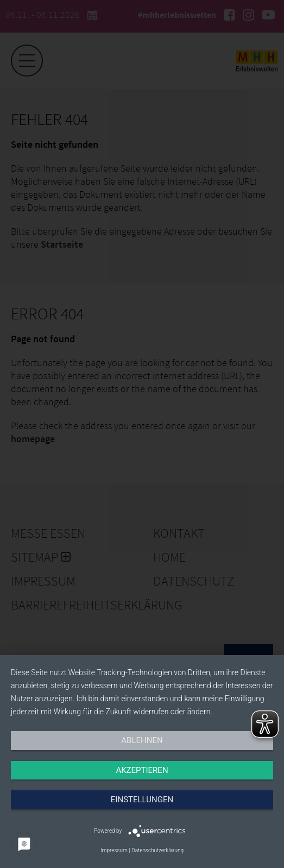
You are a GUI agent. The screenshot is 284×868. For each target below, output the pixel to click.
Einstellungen (142, 800)
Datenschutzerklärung (157, 850)
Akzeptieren (142, 770)
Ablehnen (142, 740)
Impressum (114, 850)
